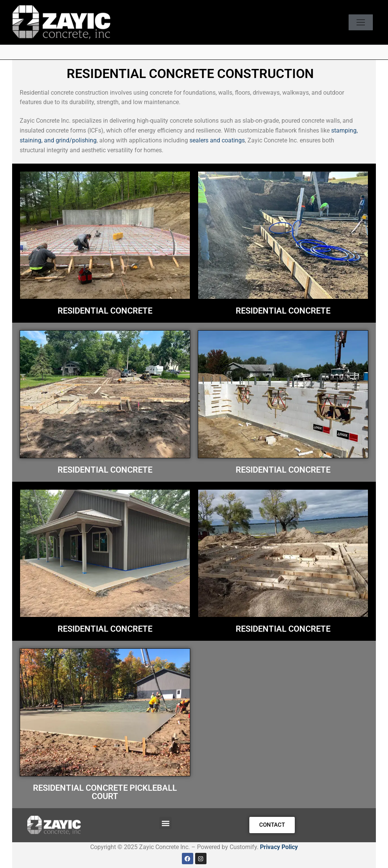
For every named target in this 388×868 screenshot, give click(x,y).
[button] (165, 823)
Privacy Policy (279, 847)
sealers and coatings (217, 140)
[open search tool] (339, 22)
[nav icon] (361, 22)
